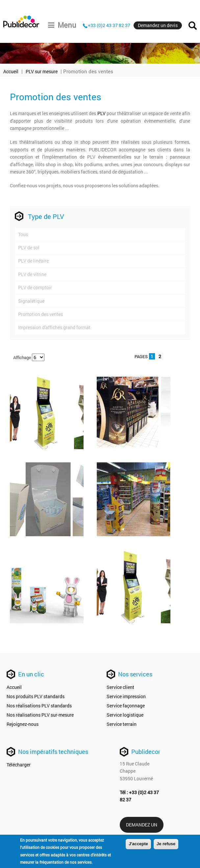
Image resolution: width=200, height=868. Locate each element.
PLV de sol (29, 248)
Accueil (11, 71)
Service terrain (122, 724)
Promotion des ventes (40, 314)
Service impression (126, 696)
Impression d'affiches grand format (54, 327)
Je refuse (166, 844)
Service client (120, 687)
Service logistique (125, 715)
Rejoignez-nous (23, 724)
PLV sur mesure (42, 71)
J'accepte (138, 844)
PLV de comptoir (35, 287)
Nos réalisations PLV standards (39, 706)
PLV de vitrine (32, 274)
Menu (62, 25)
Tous (23, 234)
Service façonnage (126, 706)
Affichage (23, 357)
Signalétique (31, 301)
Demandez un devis (158, 25)
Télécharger (19, 765)
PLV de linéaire (33, 261)
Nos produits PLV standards (36, 696)
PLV (101, 113)
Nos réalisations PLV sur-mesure (40, 715)
